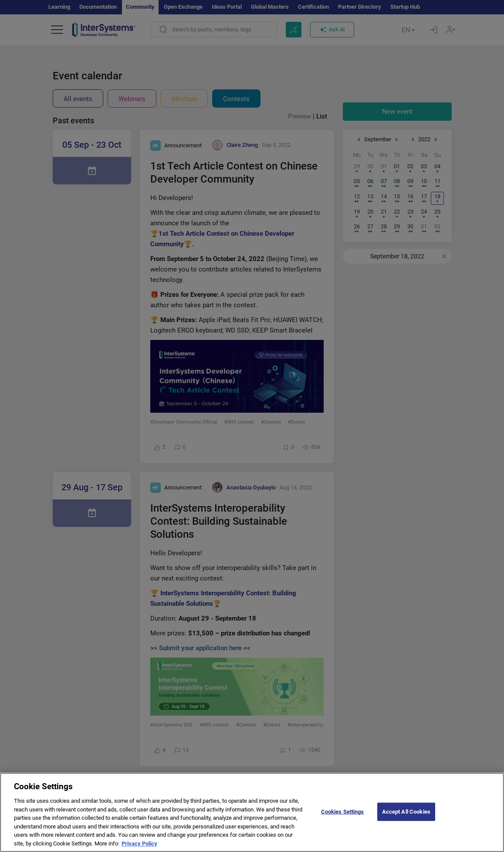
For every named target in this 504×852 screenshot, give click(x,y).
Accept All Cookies (406, 819)
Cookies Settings (343, 819)
